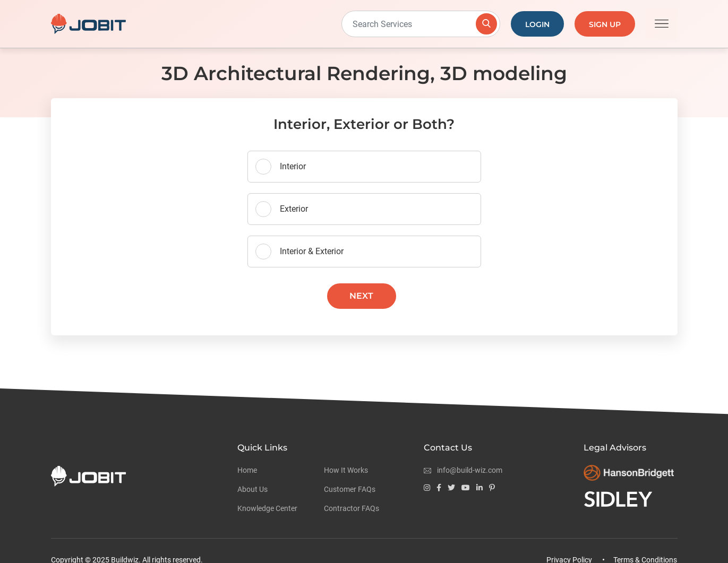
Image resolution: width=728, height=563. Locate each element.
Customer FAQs (350, 489)
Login (537, 24)
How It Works (346, 470)
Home (247, 470)
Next (361, 296)
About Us (252, 489)
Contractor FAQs (352, 508)
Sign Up (605, 24)
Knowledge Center (267, 508)
